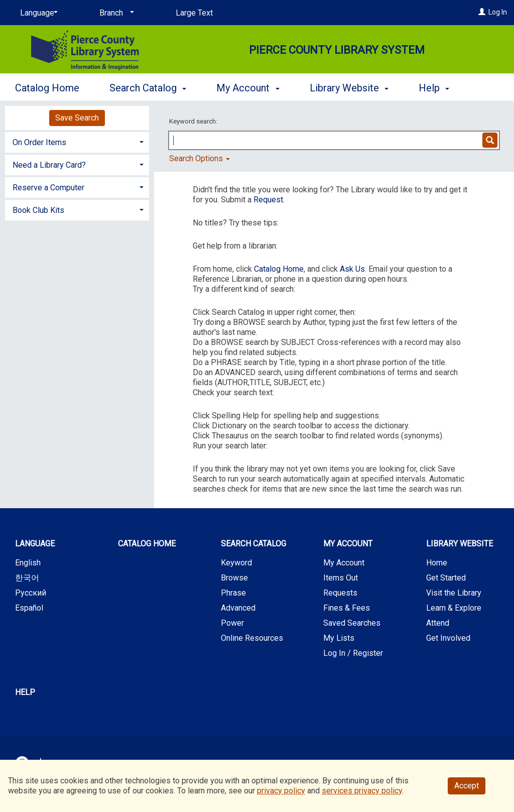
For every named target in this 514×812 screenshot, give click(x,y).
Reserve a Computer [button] (48, 188)
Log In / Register (353, 653)
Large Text (194, 13)
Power (232, 623)
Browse (234, 578)
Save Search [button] (77, 118)
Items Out (341, 578)
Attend (438, 623)
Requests (340, 593)
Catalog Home (47, 86)
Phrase (233, 593)
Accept (467, 786)
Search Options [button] (200, 158)
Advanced (238, 608)
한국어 (27, 578)
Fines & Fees (347, 608)
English (28, 563)
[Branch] (115, 13)
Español (29, 608)
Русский (31, 593)
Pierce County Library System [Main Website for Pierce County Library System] (337, 50)
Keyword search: (194, 121)
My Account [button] (248, 86)
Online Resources (252, 638)
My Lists (339, 638)
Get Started (446, 578)
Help (25, 692)
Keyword (236, 563)
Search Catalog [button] (148, 86)
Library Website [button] (349, 86)
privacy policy (281, 791)
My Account (344, 563)
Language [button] (35, 544)
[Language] (37, 13)
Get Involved (448, 638)
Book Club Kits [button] (38, 210)
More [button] (438, 88)
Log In (498, 12)
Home (437, 563)
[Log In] (482, 12)
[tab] (77, 141)
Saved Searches (352, 623)
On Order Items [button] (39, 142)
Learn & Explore (454, 608)
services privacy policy (362, 791)
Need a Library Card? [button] (49, 165)
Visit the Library (454, 593)
